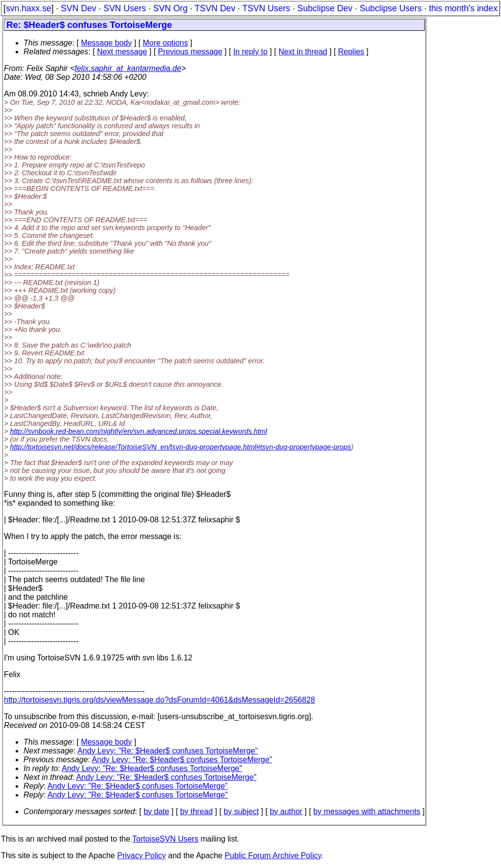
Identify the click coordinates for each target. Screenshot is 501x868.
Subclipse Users (391, 8)
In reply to (250, 52)
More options (166, 43)
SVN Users (125, 8)
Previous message (190, 52)
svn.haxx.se (29, 8)
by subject (241, 811)
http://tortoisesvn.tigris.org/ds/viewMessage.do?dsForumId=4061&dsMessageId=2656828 (159, 700)
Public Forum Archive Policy (273, 856)
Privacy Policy (141, 856)
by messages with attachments (367, 811)
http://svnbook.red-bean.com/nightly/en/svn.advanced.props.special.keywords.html (138, 431)
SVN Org (170, 8)
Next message (122, 52)
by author (286, 811)
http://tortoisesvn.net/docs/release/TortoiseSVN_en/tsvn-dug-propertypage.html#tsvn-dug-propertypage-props (180, 447)
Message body (106, 43)
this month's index (463, 8)
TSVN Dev (215, 8)
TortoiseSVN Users (165, 839)
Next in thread (303, 52)
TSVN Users (266, 8)
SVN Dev (78, 8)
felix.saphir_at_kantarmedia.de (128, 68)
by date (156, 811)
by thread (196, 811)
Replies (351, 52)
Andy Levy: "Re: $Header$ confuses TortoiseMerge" (168, 751)
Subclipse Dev (325, 8)
